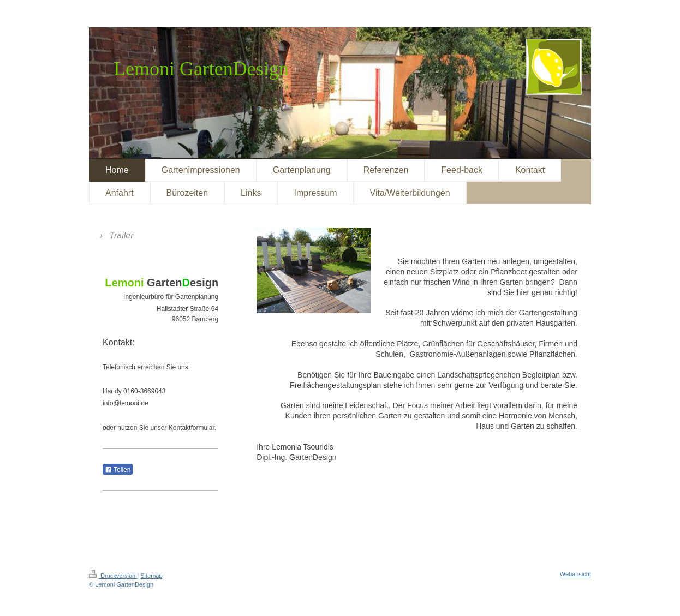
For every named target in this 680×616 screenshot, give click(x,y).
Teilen (118, 470)
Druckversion (113, 576)
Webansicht (575, 574)
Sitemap (151, 576)
